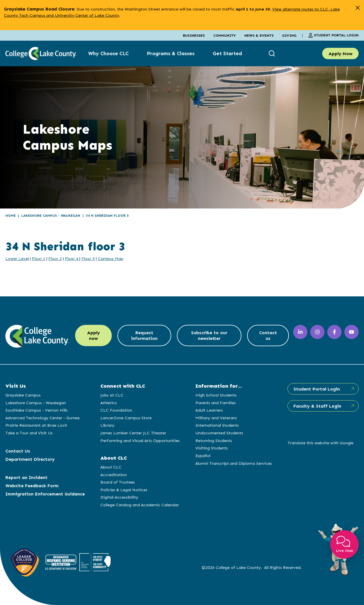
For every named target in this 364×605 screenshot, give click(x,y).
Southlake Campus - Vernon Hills (37, 410)
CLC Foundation (116, 410)
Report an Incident (26, 477)
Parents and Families (216, 403)
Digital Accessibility (119, 497)
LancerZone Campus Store (126, 418)
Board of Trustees (118, 482)
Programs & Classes (171, 53)
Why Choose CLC (108, 53)
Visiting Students (212, 448)
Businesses (194, 35)
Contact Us (18, 451)
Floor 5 (88, 259)
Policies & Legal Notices (124, 490)
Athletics (109, 403)
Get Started (227, 53)
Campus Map (111, 259)
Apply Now (340, 54)
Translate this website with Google (320, 443)
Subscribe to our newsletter (209, 335)
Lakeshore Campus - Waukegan (51, 216)
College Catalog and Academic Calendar (140, 505)
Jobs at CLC (112, 395)
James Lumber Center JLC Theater (133, 433)
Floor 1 (39, 259)
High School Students (216, 395)
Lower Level (17, 259)
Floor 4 (72, 259)
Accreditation (114, 475)
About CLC (111, 467)
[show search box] (273, 54)
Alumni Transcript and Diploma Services (234, 463)
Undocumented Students (219, 433)
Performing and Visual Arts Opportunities (140, 441)
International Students (217, 425)
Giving (289, 35)
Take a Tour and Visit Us (29, 433)
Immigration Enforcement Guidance (45, 494)
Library (107, 425)
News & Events (259, 35)
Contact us (268, 335)
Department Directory (30, 459)
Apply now (93, 335)
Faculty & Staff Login (317, 406)
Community (225, 35)
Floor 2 (55, 259)
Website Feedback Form (32, 486)
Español (203, 456)
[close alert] (358, 8)
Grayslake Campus (23, 395)
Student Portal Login (333, 35)
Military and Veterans (216, 418)
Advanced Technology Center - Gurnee (43, 418)
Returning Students (214, 441)
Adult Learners (209, 410)
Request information (144, 335)
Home (11, 216)
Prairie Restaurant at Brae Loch (36, 425)
